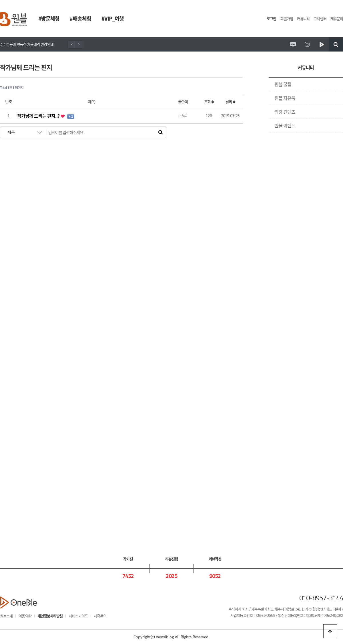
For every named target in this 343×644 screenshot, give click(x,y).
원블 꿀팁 (283, 84)
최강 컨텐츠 (285, 112)
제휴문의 (337, 18)
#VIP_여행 (113, 18)
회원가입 (287, 18)
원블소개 (6, 616)
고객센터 (320, 18)
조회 (209, 102)
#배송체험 (80, 18)
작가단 (128, 559)
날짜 (230, 102)
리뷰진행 (171, 559)
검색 (336, 44)
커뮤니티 (303, 18)
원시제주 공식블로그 (293, 44)
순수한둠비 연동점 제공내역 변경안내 (27, 44)
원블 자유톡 (285, 98)
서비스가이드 (78, 616)
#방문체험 (49, 18)
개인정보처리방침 (50, 616)
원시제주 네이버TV (322, 44)
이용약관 (25, 616)
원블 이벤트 (285, 125)
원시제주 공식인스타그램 (307, 44)
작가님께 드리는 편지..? (39, 116)
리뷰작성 (215, 559)
